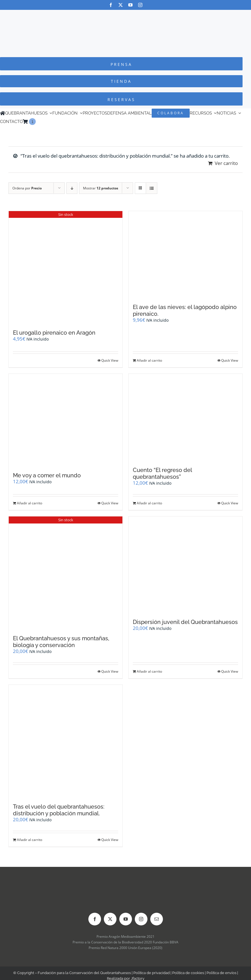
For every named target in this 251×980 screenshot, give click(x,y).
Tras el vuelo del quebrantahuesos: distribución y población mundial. (59, 810)
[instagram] (140, 5)
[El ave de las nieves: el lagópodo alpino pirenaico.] (185, 255)
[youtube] (130, 5)
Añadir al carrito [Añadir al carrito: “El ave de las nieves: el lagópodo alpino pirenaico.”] (149, 360)
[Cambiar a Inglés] (38, 122)
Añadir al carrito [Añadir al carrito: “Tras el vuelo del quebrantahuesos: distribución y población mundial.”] (30, 840)
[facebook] (111, 5)
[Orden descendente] (72, 188)
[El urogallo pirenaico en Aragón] (66, 268)
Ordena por (27, 188)
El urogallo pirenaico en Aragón (54, 333)
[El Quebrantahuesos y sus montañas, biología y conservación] (66, 573)
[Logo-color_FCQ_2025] (125, 15)
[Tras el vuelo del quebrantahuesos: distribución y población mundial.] (66, 741)
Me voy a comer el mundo (47, 475)
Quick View (110, 360)
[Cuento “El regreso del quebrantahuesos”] (185, 417)
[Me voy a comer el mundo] (66, 420)
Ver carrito (226, 163)
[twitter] (121, 5)
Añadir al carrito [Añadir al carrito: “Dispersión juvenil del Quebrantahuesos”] (149, 671)
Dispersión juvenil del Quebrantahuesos (185, 622)
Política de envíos (221, 973)
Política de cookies (188, 973)
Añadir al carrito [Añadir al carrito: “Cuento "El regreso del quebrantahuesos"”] (149, 503)
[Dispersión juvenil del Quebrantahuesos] (185, 565)
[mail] (157, 919)
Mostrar (101, 188)
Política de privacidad (152, 973)
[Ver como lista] (152, 188)
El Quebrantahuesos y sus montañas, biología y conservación (61, 642)
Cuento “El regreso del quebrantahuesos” (162, 473)
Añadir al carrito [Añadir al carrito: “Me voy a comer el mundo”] (30, 503)
